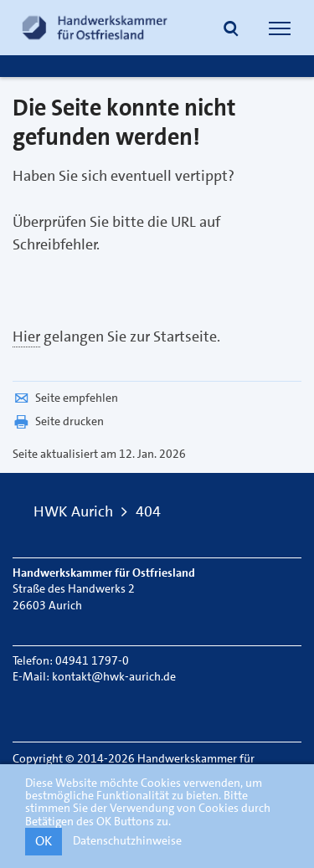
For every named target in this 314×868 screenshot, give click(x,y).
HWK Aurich (73, 511)
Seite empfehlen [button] (65, 398)
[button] (231, 30)
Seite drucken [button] (58, 421)
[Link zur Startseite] (95, 28)
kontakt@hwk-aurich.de (114, 676)
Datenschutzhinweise (127, 840)
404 (148, 511)
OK (44, 841)
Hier (26, 336)
